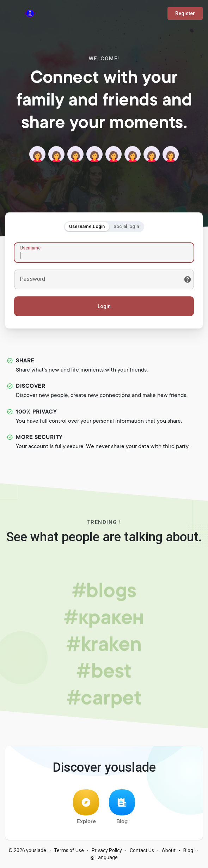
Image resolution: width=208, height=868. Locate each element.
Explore (86, 807)
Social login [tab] (126, 226)
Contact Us (142, 850)
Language (104, 857)
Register (185, 13)
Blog (122, 807)
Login (104, 306)
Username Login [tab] (87, 226)
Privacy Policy (107, 850)
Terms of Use (69, 850)
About (169, 850)
